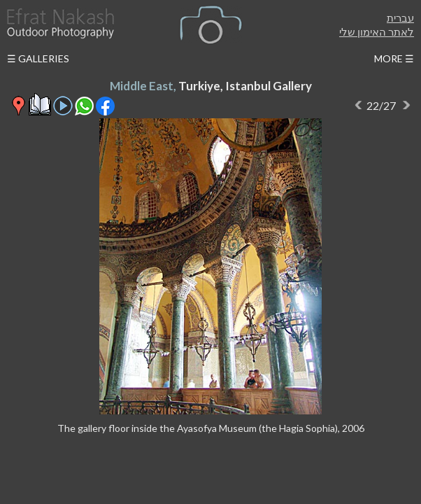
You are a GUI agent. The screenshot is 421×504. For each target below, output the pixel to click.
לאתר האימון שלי (377, 31)
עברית (400, 17)
